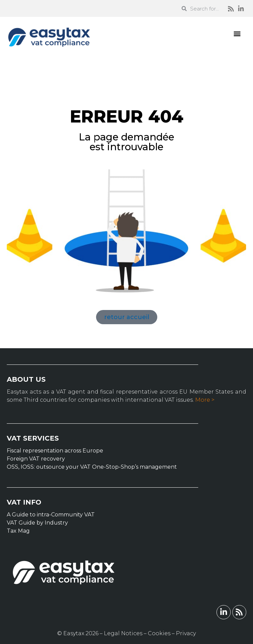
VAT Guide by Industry (37, 523)
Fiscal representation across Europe (55, 451)
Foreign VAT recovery (36, 459)
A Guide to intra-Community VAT (51, 515)
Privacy (186, 633)
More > (205, 400)
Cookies (159, 633)
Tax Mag (18, 531)
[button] (237, 34)
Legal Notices (123, 633)
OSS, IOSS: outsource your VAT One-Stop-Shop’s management (92, 467)
